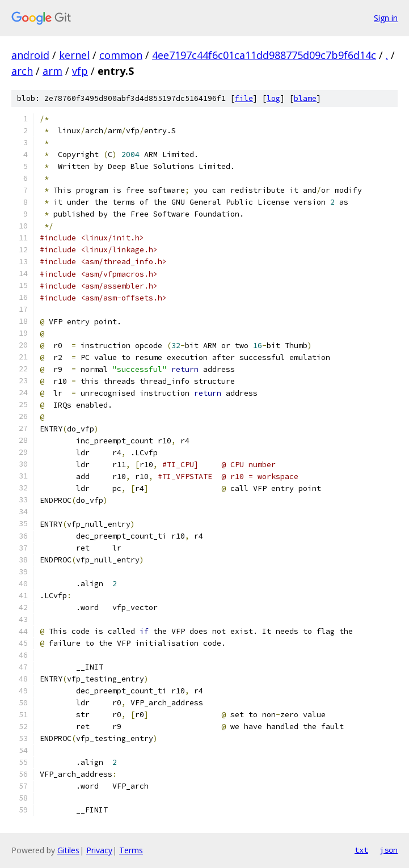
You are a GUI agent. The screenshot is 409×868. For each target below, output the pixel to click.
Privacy (99, 850)
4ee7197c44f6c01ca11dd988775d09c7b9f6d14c (264, 55)
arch (22, 71)
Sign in (386, 18)
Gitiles (68, 850)
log (273, 98)
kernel (74, 55)
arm (52, 71)
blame (305, 98)
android (30, 55)
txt (361, 850)
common (121, 55)
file (244, 98)
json (389, 850)
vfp (80, 71)
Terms (131, 850)
